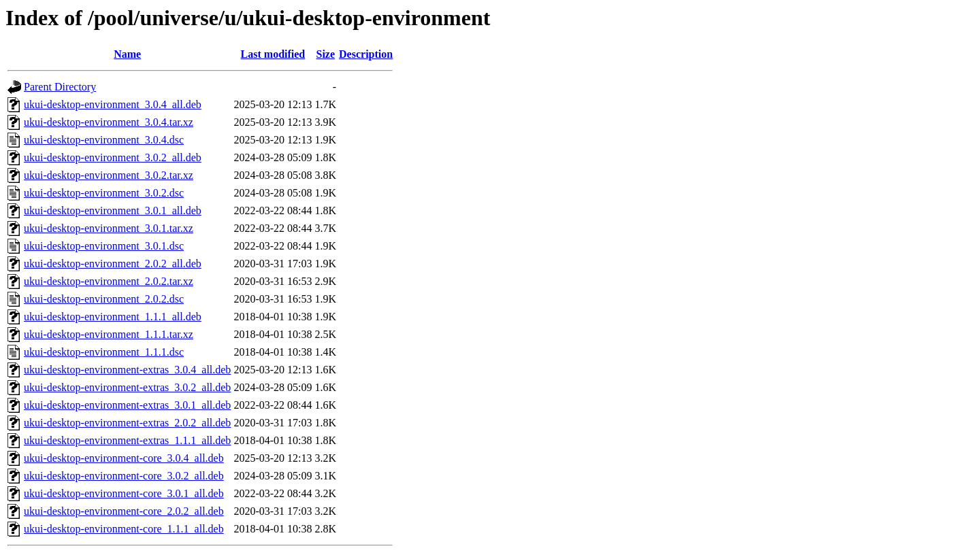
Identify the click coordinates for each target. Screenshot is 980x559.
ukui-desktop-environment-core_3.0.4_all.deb (124, 458)
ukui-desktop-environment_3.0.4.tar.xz (109, 122)
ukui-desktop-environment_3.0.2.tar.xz (109, 175)
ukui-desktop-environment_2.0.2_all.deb (113, 264)
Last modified (273, 54)
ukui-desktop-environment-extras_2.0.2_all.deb (127, 423)
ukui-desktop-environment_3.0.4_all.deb (113, 104)
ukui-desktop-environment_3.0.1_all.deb (113, 210)
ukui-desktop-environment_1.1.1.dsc (104, 352)
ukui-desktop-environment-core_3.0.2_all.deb (124, 476)
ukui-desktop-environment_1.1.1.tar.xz (109, 334)
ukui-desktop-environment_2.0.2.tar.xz (109, 281)
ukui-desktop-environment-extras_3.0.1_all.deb (127, 405)
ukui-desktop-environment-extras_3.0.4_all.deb (127, 370)
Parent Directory (60, 87)
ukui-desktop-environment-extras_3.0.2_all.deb (127, 387)
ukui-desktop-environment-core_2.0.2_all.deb (124, 511)
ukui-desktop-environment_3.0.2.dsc (104, 193)
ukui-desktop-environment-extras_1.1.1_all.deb (127, 440)
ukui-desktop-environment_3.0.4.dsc (104, 140)
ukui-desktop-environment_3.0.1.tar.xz (109, 228)
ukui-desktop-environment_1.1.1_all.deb (113, 317)
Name (127, 54)
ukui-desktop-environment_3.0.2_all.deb (113, 157)
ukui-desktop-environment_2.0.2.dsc (104, 299)
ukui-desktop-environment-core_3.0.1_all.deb (124, 493)
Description (366, 54)
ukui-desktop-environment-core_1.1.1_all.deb (124, 529)
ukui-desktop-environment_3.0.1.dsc (104, 246)
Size (325, 54)
